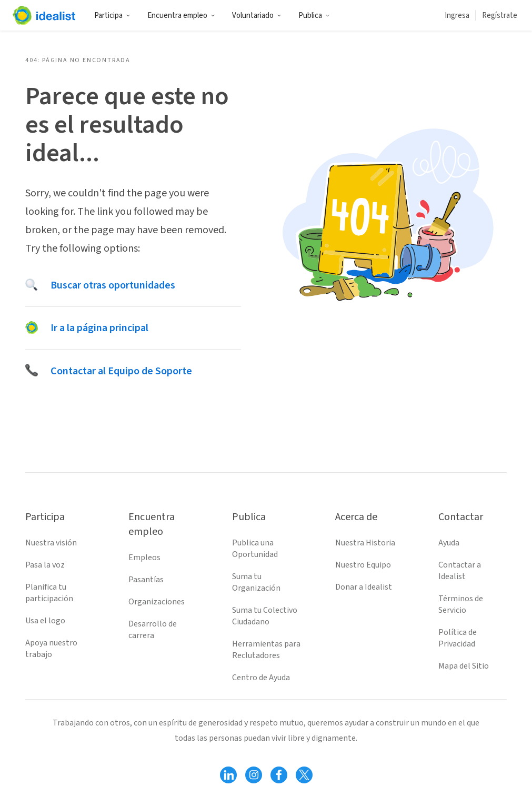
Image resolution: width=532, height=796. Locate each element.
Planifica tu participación (49, 593)
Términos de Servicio (461, 604)
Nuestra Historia (365, 543)
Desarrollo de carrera (153, 630)
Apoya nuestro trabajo (51, 649)
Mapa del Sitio (464, 666)
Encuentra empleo (181, 16)
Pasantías (146, 580)
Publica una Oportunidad (255, 549)
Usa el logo (45, 621)
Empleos (144, 558)
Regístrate (500, 16)
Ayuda (449, 543)
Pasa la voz (45, 565)
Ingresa (457, 16)
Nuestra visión (51, 543)
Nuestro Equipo (363, 565)
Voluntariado (257, 16)
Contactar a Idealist (460, 571)
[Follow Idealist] (228, 775)
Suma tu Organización (256, 582)
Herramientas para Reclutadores (266, 650)
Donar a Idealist (364, 587)
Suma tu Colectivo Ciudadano (265, 616)
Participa (112, 16)
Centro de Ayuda (261, 678)
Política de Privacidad (458, 638)
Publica (314, 16)
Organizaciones (157, 602)
